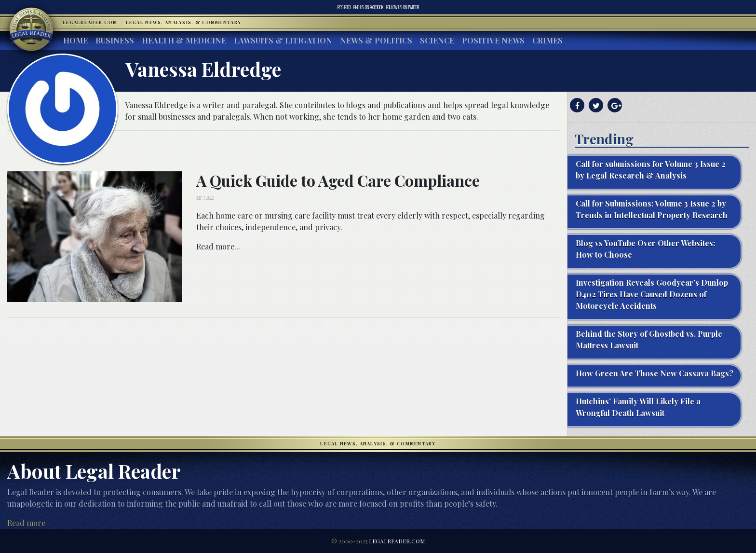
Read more (26, 523)
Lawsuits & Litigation (283, 40)
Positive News (493, 40)
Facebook (368, 7)
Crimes (547, 40)
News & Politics (376, 40)
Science (437, 40)
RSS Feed (344, 7)
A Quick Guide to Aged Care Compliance (338, 180)
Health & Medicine (184, 40)
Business (115, 40)
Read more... (218, 246)
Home (75, 40)
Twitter (403, 7)
